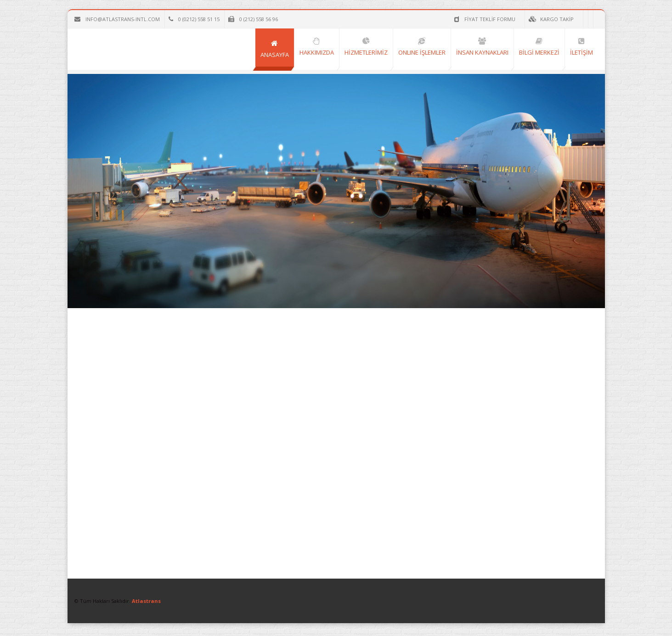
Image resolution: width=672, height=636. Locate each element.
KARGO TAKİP (507, 19)
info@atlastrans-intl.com (117, 19)
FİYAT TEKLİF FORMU (441, 19)
